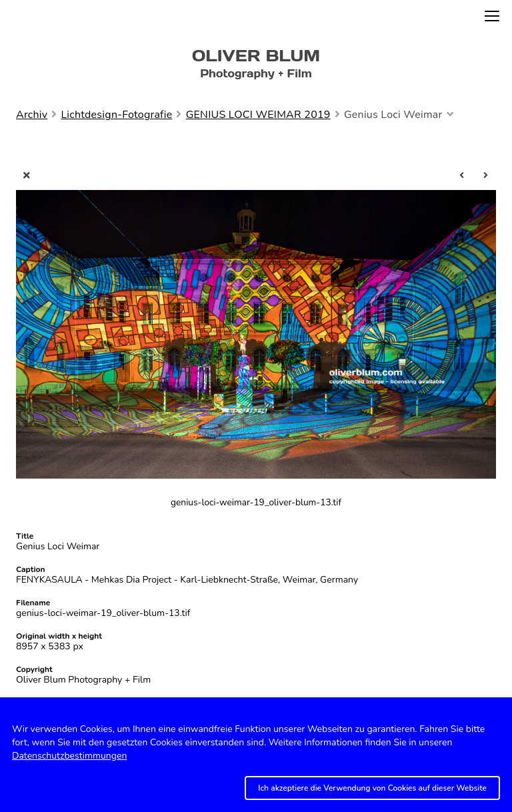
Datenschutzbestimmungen (69, 756)
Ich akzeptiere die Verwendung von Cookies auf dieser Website (372, 788)
